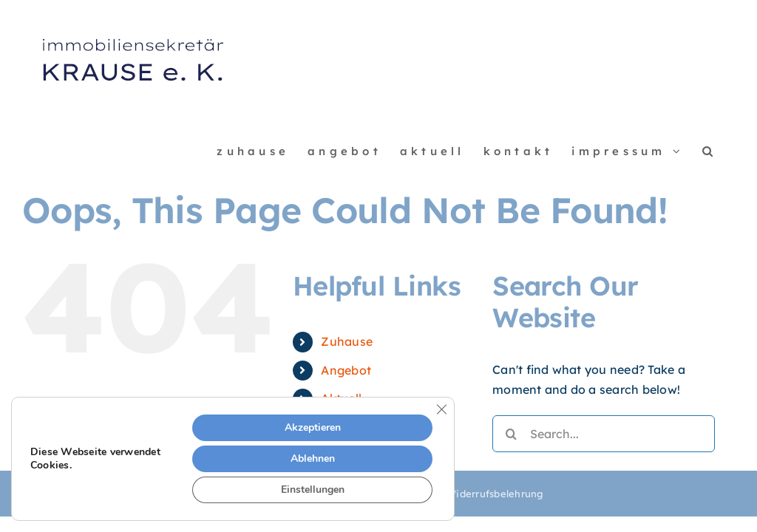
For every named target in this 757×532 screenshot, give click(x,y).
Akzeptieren (313, 427)
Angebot (346, 370)
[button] (709, 151)
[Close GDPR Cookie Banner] (441, 409)
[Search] (511, 434)
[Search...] (604, 434)
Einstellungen (313, 490)
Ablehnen (313, 458)
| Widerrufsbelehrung (490, 494)
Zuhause (347, 341)
